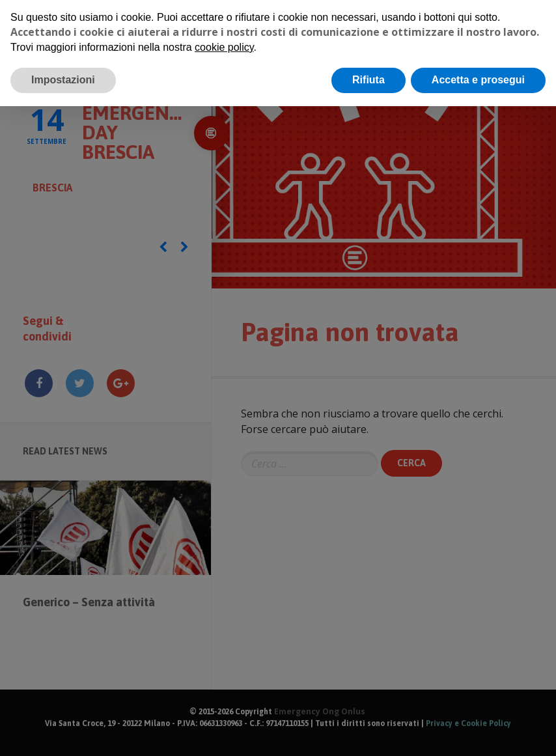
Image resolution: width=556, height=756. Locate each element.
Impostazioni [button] (63, 80)
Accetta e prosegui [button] (478, 80)
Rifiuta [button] (368, 80)
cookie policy (224, 47)
